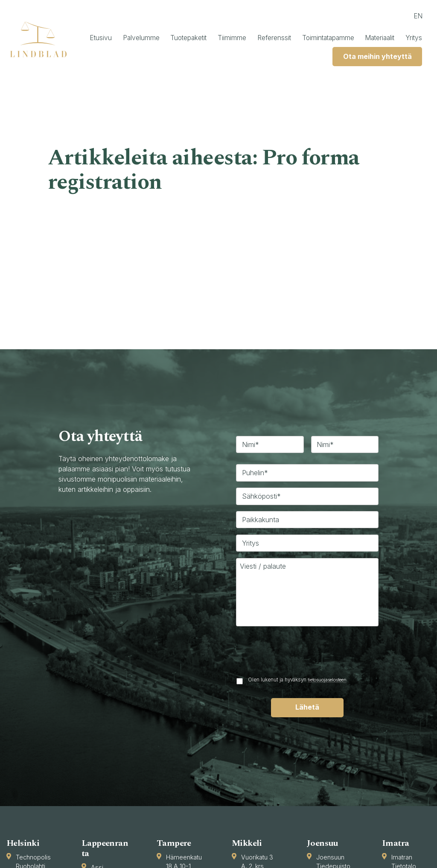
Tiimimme (252, 38)
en (417, 16)
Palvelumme (157, 38)
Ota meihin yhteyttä (375, 57)
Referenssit (295, 38)
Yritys (307, 57)
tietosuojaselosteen (332, 680)
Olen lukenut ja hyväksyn (302, 680)
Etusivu (115, 38)
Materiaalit (406, 38)
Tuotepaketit (206, 38)
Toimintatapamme (351, 38)
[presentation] (301, 651)
